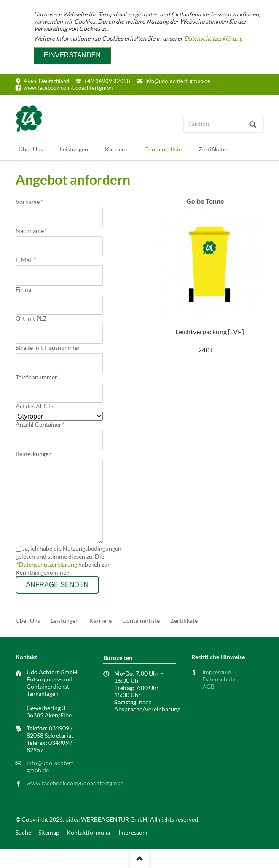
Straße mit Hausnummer (48, 347)
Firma (23, 289)
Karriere (101, 621)
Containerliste (141, 621)
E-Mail (29, 260)
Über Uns (28, 621)
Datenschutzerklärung (213, 38)
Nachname (31, 231)
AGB (208, 686)
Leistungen (65, 621)
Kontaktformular (89, 832)
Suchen (253, 124)
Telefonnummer (38, 377)
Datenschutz (219, 679)
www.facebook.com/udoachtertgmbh (75, 783)
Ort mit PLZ (31, 318)
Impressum (217, 672)
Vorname (29, 201)
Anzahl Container (40, 424)
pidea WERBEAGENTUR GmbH (106, 819)
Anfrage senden (57, 585)
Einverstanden (72, 55)
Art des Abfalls (35, 406)
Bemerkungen (34, 454)
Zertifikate (184, 621)
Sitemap (49, 832)
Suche (23, 832)
